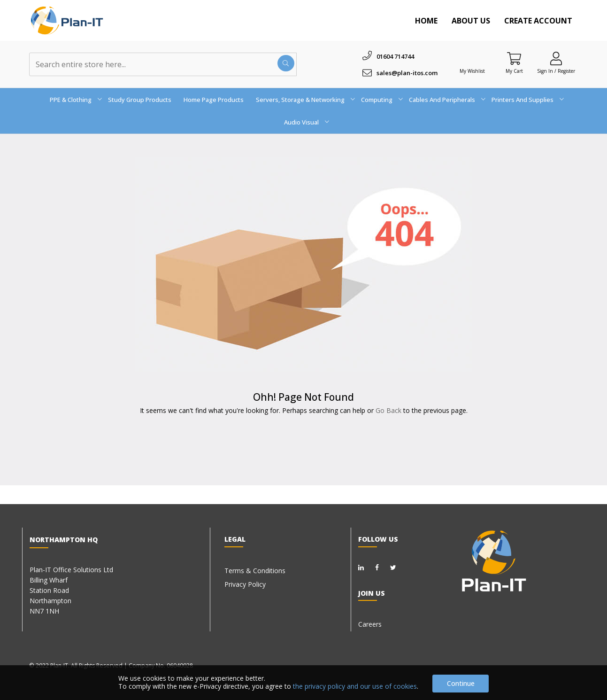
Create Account (538, 21)
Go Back (388, 410)
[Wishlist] (472, 58)
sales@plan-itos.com (407, 73)
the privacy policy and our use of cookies (355, 686)
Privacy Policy (245, 584)
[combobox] (163, 64)
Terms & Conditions (255, 571)
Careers (370, 624)
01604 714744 (395, 56)
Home (426, 21)
